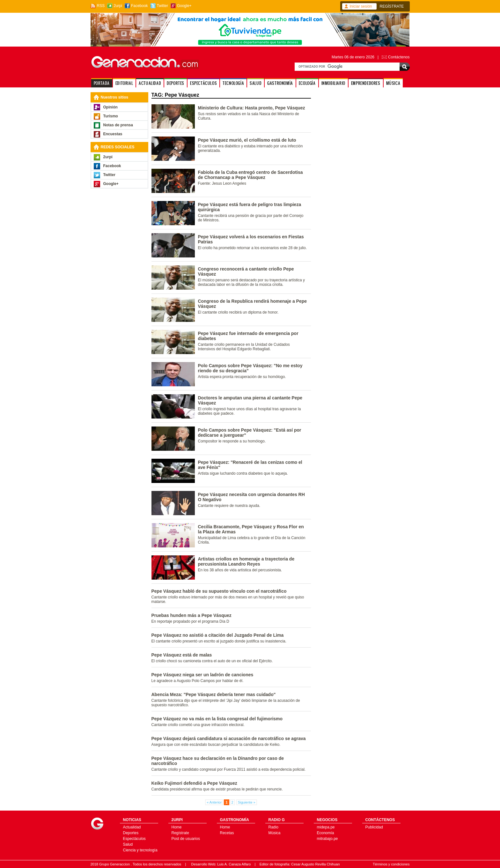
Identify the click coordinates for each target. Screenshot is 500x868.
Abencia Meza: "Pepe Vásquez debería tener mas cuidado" (214, 694)
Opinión (110, 107)
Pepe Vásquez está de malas (182, 655)
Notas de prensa (118, 125)
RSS (101, 6)
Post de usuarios (186, 839)
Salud (128, 844)
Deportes (131, 833)
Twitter (162, 6)
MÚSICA (393, 83)
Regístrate (180, 833)
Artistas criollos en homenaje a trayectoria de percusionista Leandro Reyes (246, 561)
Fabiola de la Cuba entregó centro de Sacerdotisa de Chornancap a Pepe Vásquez (250, 175)
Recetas (227, 833)
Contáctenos (399, 57)
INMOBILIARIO (333, 83)
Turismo (111, 116)
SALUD (256, 83)
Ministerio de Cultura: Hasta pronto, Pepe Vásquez (252, 108)
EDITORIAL (124, 83)
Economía (326, 833)
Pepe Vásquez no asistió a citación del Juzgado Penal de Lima (218, 635)
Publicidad (374, 827)
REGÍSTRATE (392, 6)
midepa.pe (326, 827)
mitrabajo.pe (327, 839)
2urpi (118, 6)
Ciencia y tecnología (140, 850)
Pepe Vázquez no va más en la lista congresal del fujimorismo (217, 719)
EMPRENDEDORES (366, 83)
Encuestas (113, 134)
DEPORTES (176, 83)
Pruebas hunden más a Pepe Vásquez (191, 615)
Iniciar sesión (361, 6)
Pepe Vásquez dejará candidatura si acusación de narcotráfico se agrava (229, 738)
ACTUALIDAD (150, 83)
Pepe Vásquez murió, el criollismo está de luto (247, 140)
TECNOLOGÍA (233, 83)
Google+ (184, 6)
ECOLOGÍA (307, 83)
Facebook (140, 6)
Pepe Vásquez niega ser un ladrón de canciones (202, 675)
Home (177, 827)
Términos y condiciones (391, 864)
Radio (273, 827)
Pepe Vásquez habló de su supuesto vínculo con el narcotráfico (219, 591)
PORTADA (102, 83)
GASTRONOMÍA (280, 83)
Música (275, 833)
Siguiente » (247, 802)
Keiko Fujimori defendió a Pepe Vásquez (194, 783)
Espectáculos (134, 839)
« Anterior (214, 802)
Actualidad (132, 827)
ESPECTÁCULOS (203, 83)
